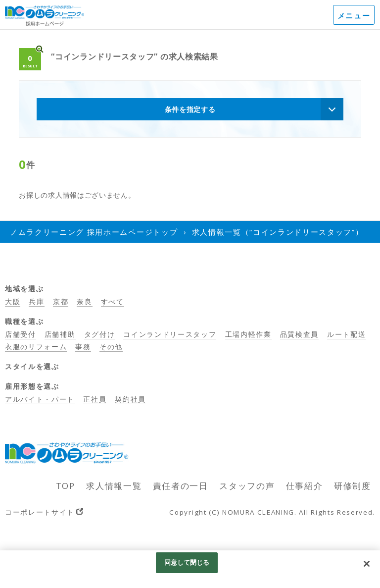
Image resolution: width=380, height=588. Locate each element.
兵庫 (36, 301)
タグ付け (100, 334)
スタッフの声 (247, 486)
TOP (66, 486)
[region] (190, 569)
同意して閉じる (187, 562)
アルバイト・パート (40, 399)
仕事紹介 (305, 486)
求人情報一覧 (114, 486)
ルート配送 (346, 334)
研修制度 (353, 486)
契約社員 (130, 399)
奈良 (84, 301)
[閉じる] (367, 564)
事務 (83, 347)
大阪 (13, 301)
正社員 (95, 399)
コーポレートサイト (40, 512)
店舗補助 (60, 334)
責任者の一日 (181, 486)
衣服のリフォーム (36, 347)
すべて (113, 301)
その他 (111, 347)
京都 (61, 301)
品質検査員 (299, 334)
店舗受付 (21, 334)
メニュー (354, 15)
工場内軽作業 (248, 334)
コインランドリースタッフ (170, 334)
